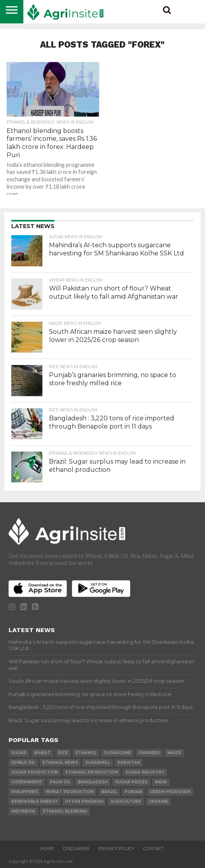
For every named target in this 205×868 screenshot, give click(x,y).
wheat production (70, 792)
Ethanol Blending (65, 811)
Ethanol (86, 753)
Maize (174, 753)
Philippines (25, 792)
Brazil (109, 792)
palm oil (60, 782)
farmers (149, 753)
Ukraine (158, 802)
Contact (154, 849)
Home (47, 849)
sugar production (35, 772)
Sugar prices (131, 782)
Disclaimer (76, 849)
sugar (19, 753)
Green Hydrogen (170, 792)
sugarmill (98, 763)
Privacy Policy (116, 849)
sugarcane (117, 753)
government (27, 782)
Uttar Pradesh (84, 802)
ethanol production (92, 772)
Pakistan (129, 763)
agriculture (126, 802)
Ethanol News (60, 763)
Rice (63, 753)
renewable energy (34, 802)
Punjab (133, 792)
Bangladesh (93, 782)
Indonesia (23, 811)
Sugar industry (145, 772)
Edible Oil (23, 763)
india (161, 782)
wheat (42, 753)
